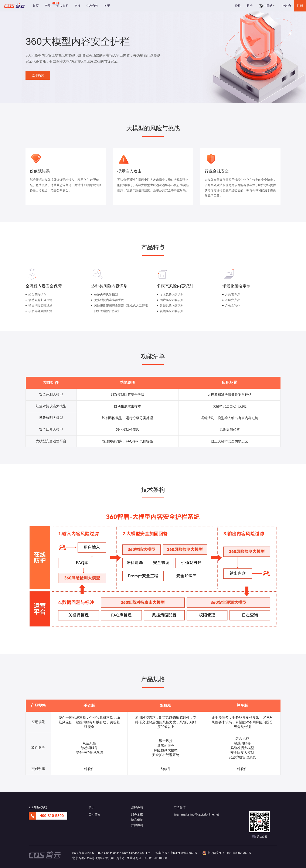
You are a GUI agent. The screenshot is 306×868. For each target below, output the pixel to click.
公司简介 (95, 814)
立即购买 (38, 75)
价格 (238, 6)
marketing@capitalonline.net (200, 814)
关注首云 (259, 837)
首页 (36, 6)
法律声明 (137, 825)
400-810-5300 (52, 816)
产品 (48, 6)
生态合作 (92, 6)
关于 (107, 6)
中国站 (267, 6)
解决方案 (62, 6)
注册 (300, 6)
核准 (250, 6)
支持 (77, 6)
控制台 (287, 6)
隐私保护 (137, 820)
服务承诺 (137, 814)
